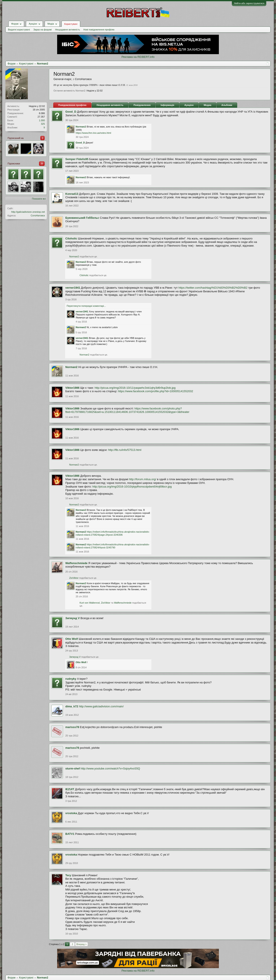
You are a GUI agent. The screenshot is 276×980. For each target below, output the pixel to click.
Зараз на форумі (43, 30)
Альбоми (227, 105)
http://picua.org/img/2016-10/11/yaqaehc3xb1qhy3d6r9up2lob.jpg (135, 388)
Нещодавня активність (67, 30)
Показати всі (39, 199)
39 (42, 164)
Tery (68, 875)
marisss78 (72, 727)
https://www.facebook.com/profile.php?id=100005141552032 (156, 391)
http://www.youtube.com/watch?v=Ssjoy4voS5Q (110, 768)
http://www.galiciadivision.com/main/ (101, 706)
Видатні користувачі (19, 30)
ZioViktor (74, 578)
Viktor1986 (72, 388)
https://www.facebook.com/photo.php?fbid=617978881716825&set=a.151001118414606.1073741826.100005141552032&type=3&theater (127, 410)
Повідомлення (142, 105)
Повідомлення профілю (72, 105)
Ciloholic (71, 238)
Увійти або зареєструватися (249, 3)
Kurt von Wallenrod (90, 603)
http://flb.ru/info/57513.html (125, 450)
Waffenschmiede (76, 563)
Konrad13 (72, 194)
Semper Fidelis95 (77, 159)
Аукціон (189, 105)
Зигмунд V (73, 618)
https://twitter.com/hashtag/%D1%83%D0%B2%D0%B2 (213, 288)
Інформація (167, 105)
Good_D (71, 112)
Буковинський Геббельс (82, 218)
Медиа (208, 105)
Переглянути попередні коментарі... (86, 306)
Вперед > (81, 944)
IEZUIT (70, 789)
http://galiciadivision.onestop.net (28, 212)
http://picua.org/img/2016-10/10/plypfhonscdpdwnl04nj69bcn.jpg (132, 487)
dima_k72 (72, 706)
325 (43, 124)
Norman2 (81, 127)
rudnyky (71, 679)
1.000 (42, 120)
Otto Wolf (72, 639)
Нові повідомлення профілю (99, 30)
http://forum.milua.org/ (143, 479)
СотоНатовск (38, 216)
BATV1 (70, 834)
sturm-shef (73, 768)
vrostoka (71, 813)
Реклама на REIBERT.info (138, 57)
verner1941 (73, 288)
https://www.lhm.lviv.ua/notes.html (93, 133)
